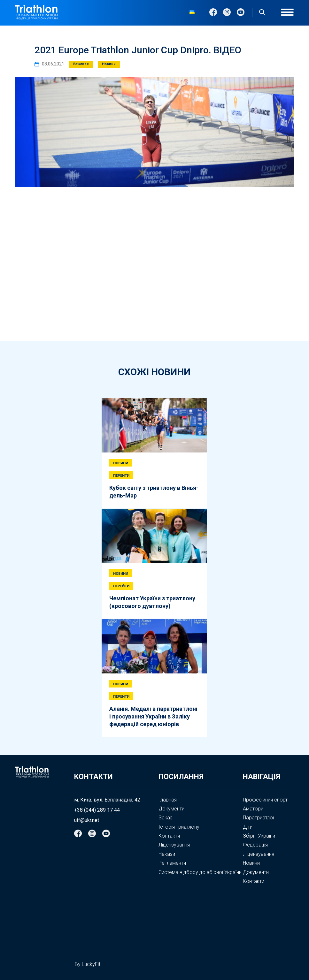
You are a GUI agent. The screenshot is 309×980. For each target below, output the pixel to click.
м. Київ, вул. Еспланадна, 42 (107, 800)
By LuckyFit (88, 964)
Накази (167, 854)
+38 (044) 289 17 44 (97, 810)
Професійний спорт (265, 800)
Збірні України (259, 836)
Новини (251, 863)
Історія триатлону (179, 827)
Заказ (166, 818)
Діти (248, 827)
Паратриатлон (259, 818)
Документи (171, 809)
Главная (168, 800)
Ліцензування (174, 845)
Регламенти (172, 863)
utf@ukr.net (87, 820)
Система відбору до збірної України (200, 872)
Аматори (253, 809)
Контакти (169, 836)
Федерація (255, 845)
